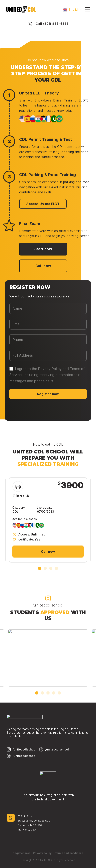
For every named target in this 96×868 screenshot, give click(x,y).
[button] (40, 568)
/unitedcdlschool (48, 605)
